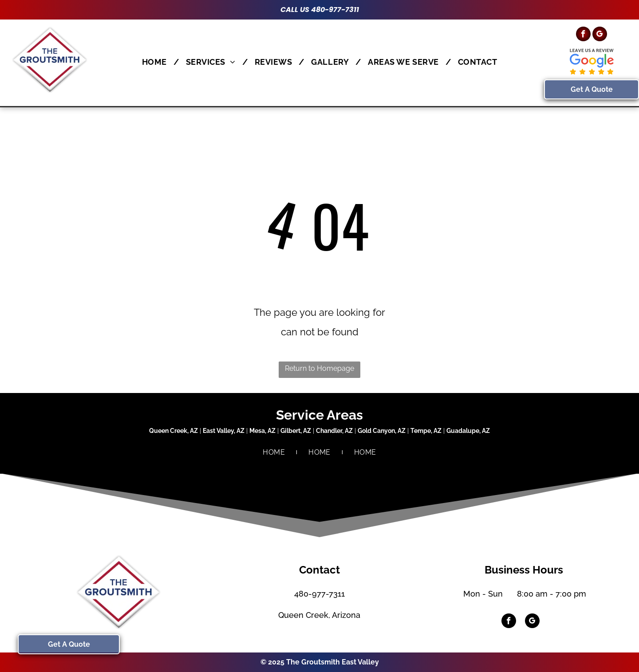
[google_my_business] (600, 35)
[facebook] (583, 35)
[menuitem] (157, 62)
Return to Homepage (319, 368)
